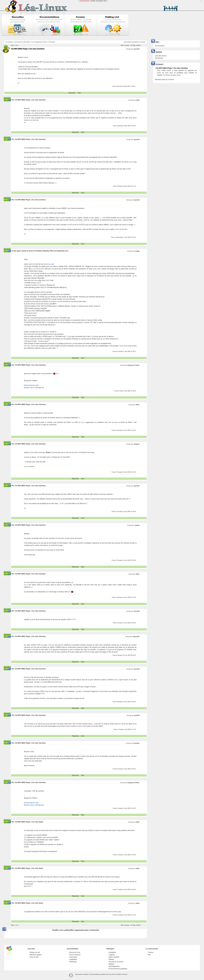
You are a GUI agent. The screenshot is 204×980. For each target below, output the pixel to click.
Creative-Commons (122, 974)
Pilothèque (73, 962)
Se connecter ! (160, 46)
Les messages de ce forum (39, 42)
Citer (79, 93)
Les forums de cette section (22, 42)
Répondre (72, 93)
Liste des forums (161, 56)
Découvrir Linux (75, 952)
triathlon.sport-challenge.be (34, 388)
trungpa (137, 251)
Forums (151, 952)
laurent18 (137, 49)
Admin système (114, 957)
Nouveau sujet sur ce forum (165, 80)
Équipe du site (35, 952)
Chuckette (136, 743)
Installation (112, 952)
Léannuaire (73, 957)
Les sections (9, 42)
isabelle (137, 525)
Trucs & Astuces (75, 955)
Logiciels (112, 955)
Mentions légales (36, 955)
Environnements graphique (118, 969)
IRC (149, 955)
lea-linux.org (49, 264)
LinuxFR (93, 1)
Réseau (111, 959)
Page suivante (136, 45)
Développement (114, 966)
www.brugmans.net (31, 385)
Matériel (111, 964)
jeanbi (138, 100)
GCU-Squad (99, 1)
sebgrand (137, 444)
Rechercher (159, 58)
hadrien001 (136, 637)
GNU (105, 1)
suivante (143, 42)
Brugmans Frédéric (134, 365)
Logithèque (73, 959)
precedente (135, 42)
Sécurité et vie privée (116, 962)
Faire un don (34, 957)
